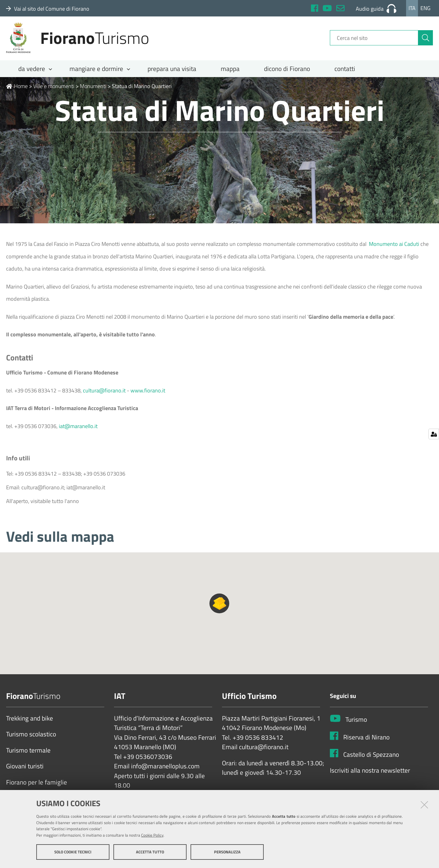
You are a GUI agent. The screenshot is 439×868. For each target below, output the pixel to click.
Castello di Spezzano (371, 759)
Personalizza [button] (227, 852)
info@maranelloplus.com (165, 771)
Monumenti (93, 90)
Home (17, 90)
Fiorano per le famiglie (37, 787)
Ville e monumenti (54, 90)
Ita (412, 8)
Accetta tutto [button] (150, 852)
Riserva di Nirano (366, 741)
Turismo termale (28, 755)
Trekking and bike (30, 723)
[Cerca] (426, 41)
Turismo (356, 724)
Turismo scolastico (31, 739)
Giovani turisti (25, 771)
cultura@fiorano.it (104, 395)
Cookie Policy (152, 835)
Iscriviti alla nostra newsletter (370, 775)
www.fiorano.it (148, 395)
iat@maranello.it (78, 430)
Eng (425, 8)
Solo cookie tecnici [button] (73, 852)
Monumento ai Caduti (395, 248)
